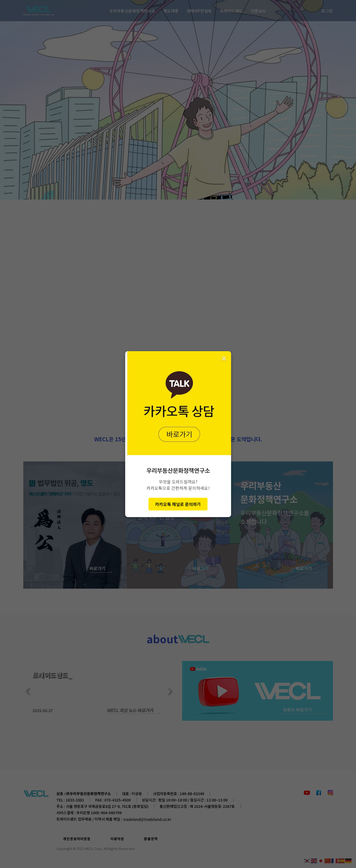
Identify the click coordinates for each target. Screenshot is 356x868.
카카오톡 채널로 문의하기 (178, 504)
